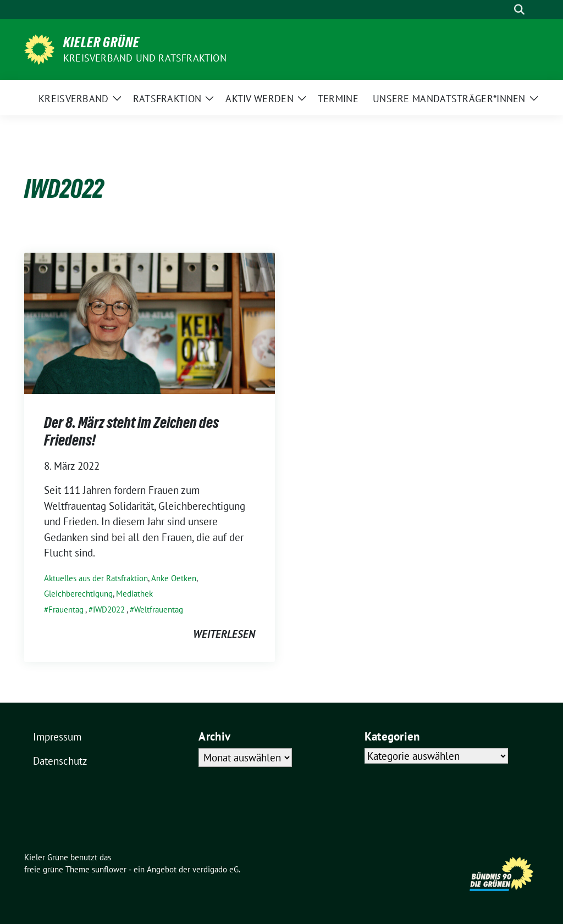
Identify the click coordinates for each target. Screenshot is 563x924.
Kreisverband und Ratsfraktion (145, 58)
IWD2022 (109, 609)
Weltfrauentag (159, 609)
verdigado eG (216, 869)
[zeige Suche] (519, 10)
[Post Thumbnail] (150, 322)
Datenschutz (60, 761)
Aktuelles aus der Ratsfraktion (96, 578)
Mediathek (134, 594)
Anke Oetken (174, 578)
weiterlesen (224, 634)
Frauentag (66, 609)
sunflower (109, 869)
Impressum (57, 737)
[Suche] (504, 10)
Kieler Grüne (101, 42)
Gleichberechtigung (78, 594)
